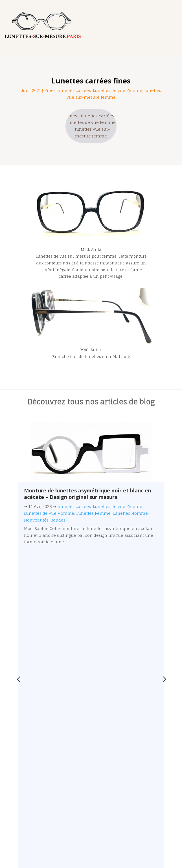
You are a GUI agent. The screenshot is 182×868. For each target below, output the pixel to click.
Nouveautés (36, 520)
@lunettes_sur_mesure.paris (57, 831)
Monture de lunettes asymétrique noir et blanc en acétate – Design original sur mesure (87, 494)
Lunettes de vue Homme (49, 513)
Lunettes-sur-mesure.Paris (87, 853)
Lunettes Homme (130, 513)
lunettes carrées (74, 90)
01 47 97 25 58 (38, 785)
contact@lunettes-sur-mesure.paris (61, 800)
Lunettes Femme (93, 513)
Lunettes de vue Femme (118, 90)
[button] (164, 505)
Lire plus (91, 556)
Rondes (58, 520)
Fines (50, 90)
